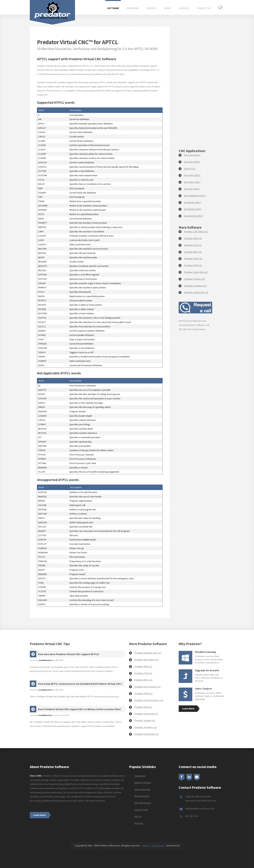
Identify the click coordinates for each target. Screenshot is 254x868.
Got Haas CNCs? (192, 189)
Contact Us (204, 8)
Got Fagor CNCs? (192, 175)
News (168, 8)
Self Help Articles (143, 803)
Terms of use (158, 846)
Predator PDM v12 (193, 259)
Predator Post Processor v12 (149, 700)
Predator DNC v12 (193, 238)
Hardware (133, 8)
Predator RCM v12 (193, 265)
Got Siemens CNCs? (193, 216)
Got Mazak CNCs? (192, 202)
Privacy (146, 846)
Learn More (188, 709)
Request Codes (142, 796)
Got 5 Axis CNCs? (192, 155)
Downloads (140, 776)
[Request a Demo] (199, 89)
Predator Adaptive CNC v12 (148, 653)
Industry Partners (143, 783)
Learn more (40, 815)
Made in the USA (142, 789)
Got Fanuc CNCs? (192, 182)
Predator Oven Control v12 (147, 687)
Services (151, 8)
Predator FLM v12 (193, 245)
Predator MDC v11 (193, 252)
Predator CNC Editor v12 (196, 232)
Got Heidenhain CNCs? (195, 196)
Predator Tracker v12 (194, 279)
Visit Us (138, 816)
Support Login (141, 810)
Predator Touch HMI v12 (196, 272)
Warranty (139, 823)
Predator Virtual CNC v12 (196, 292)
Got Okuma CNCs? (193, 209)
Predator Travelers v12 (195, 286)
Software (113, 8)
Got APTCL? (190, 169)
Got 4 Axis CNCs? (192, 162)
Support (184, 8)
